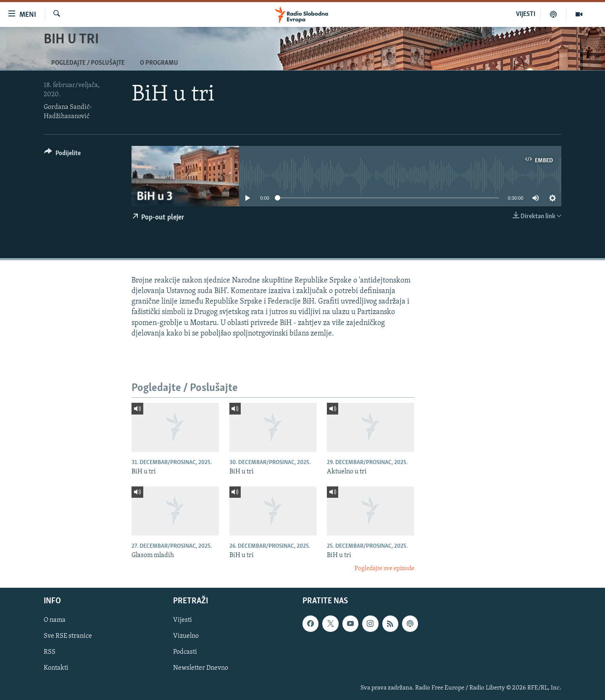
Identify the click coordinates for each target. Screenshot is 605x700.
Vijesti (183, 620)
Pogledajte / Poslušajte (88, 63)
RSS (50, 652)
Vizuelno (186, 636)
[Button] (62, 155)
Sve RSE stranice (68, 636)
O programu (159, 63)
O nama (55, 620)
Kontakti (56, 668)
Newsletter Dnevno (201, 668)
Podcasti (185, 652)
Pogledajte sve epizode (384, 569)
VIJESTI (526, 14)
